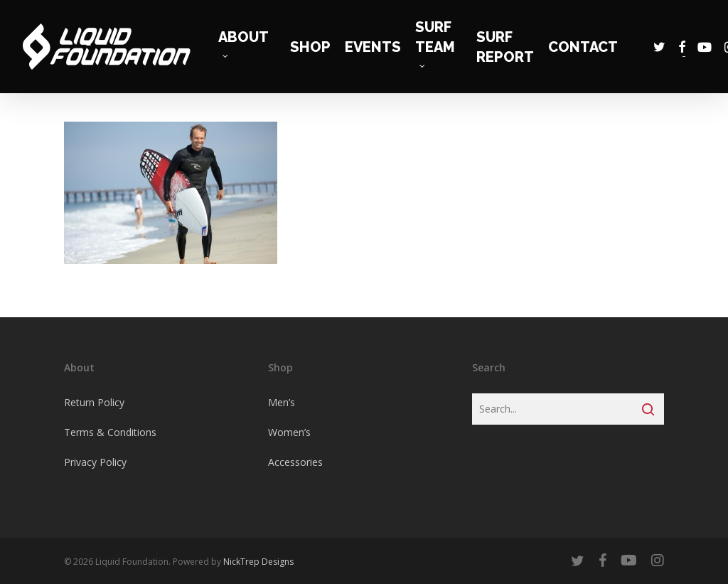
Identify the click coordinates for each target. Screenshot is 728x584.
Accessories (295, 462)
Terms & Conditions (110, 432)
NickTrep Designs (258, 562)
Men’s (282, 402)
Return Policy (94, 402)
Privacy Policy (95, 462)
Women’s (289, 432)
